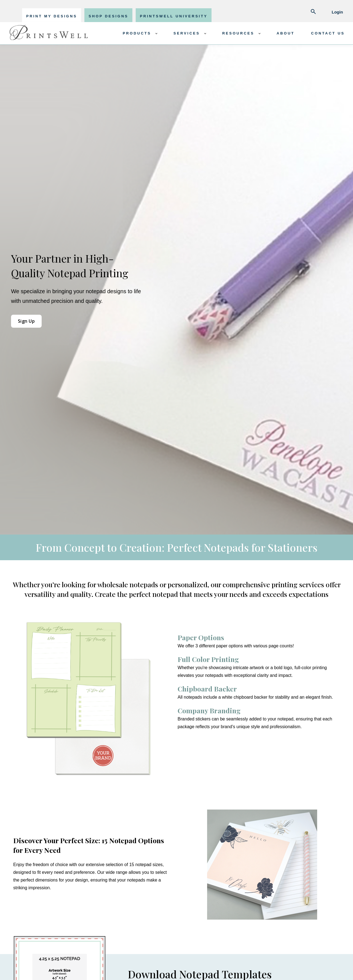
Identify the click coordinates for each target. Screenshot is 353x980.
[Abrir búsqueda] (313, 12)
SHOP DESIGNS (108, 16)
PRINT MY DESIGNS (52, 16)
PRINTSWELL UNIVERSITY (174, 16)
